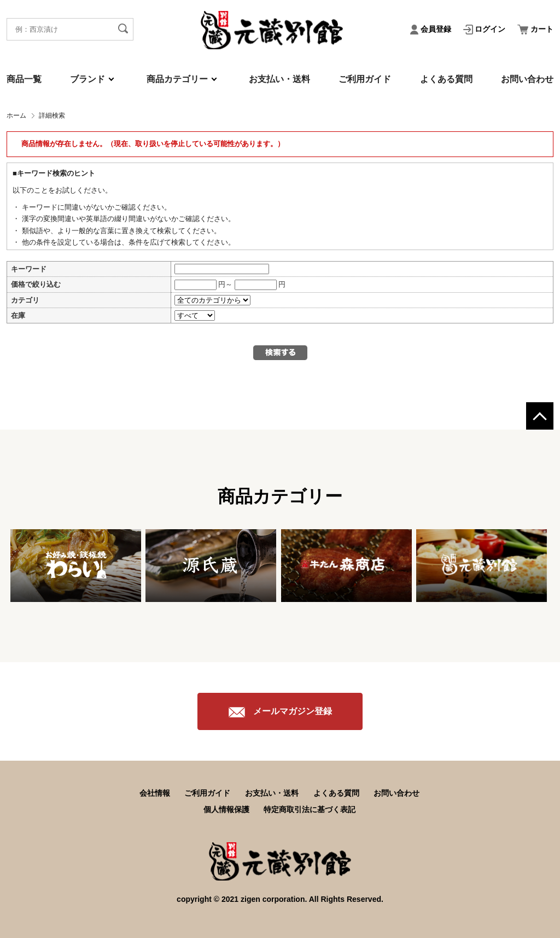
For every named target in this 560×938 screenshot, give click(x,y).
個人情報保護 (226, 809)
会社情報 (155, 793)
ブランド (87, 79)
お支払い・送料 (279, 79)
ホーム (16, 115)
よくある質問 (446, 79)
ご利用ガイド (365, 79)
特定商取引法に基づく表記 (310, 809)
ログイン (486, 29)
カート (535, 29)
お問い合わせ (527, 79)
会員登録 (432, 29)
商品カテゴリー (177, 79)
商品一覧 (24, 79)
